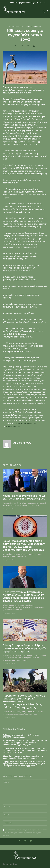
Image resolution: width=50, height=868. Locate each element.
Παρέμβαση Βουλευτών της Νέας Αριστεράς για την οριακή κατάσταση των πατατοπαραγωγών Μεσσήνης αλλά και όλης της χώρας (24, 764)
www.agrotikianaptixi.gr (26, 423)
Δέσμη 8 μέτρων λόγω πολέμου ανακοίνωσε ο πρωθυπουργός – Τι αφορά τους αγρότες (24, 648)
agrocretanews (22, 443)
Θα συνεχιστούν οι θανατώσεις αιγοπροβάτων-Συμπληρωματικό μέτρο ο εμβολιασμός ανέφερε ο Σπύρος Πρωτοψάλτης (24, 596)
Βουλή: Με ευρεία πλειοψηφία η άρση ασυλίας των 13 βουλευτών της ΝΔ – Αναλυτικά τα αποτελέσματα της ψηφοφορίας (24, 545)
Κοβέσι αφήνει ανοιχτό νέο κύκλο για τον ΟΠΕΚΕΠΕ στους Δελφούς (24, 497)
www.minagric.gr (13, 426)
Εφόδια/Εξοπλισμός (34, 26)
